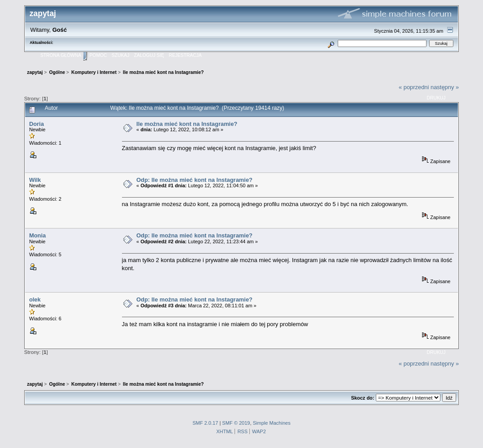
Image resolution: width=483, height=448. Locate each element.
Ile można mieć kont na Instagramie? (187, 124)
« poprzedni (414, 87)
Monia (37, 235)
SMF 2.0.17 (205, 423)
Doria (37, 124)
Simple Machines (272, 423)
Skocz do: (363, 398)
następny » (445, 87)
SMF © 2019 (236, 423)
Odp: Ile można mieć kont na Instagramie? (194, 180)
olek (35, 299)
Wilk (35, 180)
